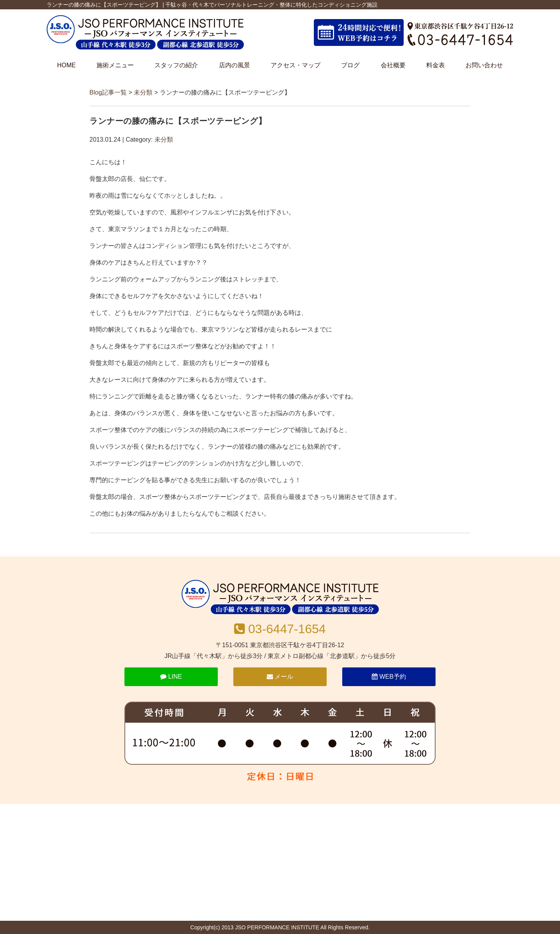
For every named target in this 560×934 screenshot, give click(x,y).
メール (280, 677)
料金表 (436, 65)
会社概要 (393, 65)
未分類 (143, 92)
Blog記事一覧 (108, 92)
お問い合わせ (484, 65)
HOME (66, 65)
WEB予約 (389, 677)
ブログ (350, 65)
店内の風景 (234, 65)
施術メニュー (115, 65)
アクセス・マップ (296, 65)
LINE (171, 677)
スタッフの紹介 (176, 65)
